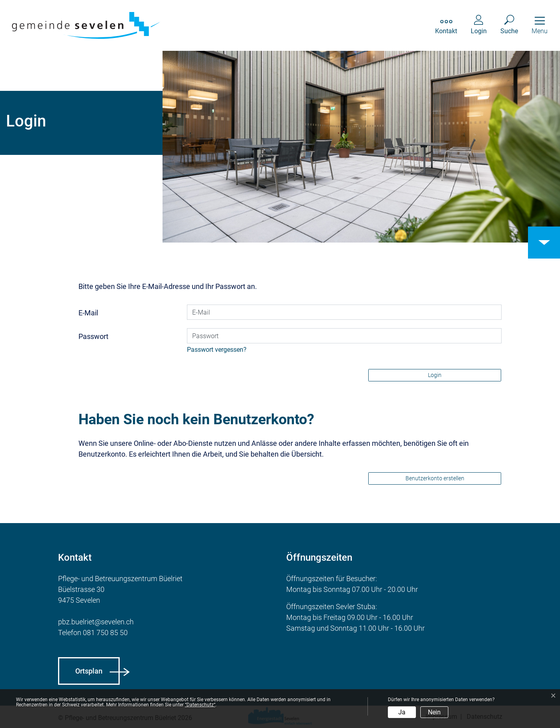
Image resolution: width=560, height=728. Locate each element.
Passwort (93, 336)
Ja (402, 712)
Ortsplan (89, 671)
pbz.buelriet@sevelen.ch (96, 622)
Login (435, 375)
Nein (434, 712)
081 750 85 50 (105, 633)
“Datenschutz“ (200, 705)
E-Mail (88, 313)
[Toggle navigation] (540, 25)
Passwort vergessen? (217, 350)
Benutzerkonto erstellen (435, 478)
